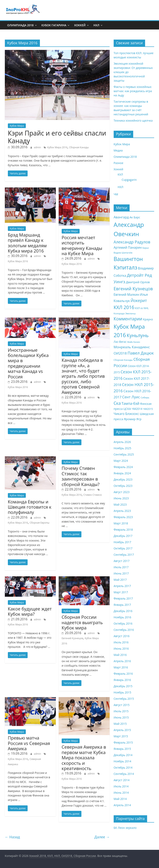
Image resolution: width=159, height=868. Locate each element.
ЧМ (116, 194)
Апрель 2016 (122, 661)
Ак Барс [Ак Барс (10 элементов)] (135, 217)
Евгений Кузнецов (72, 638)
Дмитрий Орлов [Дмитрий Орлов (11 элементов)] (138, 282)
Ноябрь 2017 (122, 542)
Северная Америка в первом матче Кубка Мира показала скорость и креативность (84, 758)
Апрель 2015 (122, 730)
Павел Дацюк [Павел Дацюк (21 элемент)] (141, 353)
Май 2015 (120, 724)
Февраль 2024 (123, 467)
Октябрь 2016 (123, 623)
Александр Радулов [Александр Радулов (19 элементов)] (132, 242)
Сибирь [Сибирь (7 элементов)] (145, 397)
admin (37, 147)
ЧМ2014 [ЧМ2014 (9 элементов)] (137, 409)
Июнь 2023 (121, 498)
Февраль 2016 (123, 674)
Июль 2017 (121, 567)
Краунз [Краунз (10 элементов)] (148, 319)
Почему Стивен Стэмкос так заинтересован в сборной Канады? (81, 476)
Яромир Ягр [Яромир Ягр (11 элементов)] (133, 419)
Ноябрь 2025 (122, 448)
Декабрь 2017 (123, 536)
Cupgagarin (129, 180)
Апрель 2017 (122, 586)
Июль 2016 (121, 642)
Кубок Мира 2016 (57, 147)
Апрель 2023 (122, 511)
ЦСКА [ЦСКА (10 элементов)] (127, 409)
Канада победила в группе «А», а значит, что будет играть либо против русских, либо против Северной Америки (83, 376)
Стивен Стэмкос (93, 495)
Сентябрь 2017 (124, 555)
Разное (118, 163)
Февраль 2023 (123, 517)
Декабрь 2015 (123, 686)
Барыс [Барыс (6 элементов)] (146, 248)
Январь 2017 (122, 605)
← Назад (12, 837)
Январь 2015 (122, 749)
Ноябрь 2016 (122, 617)
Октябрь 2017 (123, 548)
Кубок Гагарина (54, 25)
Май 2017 (120, 580)
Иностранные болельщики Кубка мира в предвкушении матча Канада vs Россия (28, 363)
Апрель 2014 (122, 805)
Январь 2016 (122, 680)
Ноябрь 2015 (122, 692)
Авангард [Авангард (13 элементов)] (121, 217)
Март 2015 (121, 736)
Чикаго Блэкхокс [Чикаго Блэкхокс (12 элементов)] (126, 414)
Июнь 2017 (121, 573)
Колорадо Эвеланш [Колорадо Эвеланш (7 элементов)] (125, 313)
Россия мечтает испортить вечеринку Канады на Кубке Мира (82, 245)
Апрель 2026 (122, 442)
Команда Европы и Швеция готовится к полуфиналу (30, 507)
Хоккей (80, 25)
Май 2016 (120, 655)
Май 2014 (120, 799)
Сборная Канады (79, 147)
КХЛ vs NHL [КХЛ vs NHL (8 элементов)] (142, 308)
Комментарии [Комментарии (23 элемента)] (128, 319)
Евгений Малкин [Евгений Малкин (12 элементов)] (126, 295)
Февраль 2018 (123, 530)
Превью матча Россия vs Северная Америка (29, 743)
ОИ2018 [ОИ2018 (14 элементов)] (120, 353)
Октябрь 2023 (123, 486)
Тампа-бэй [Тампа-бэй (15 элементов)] (130, 403)
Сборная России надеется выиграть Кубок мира (82, 622)
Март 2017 (121, 592)
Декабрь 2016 (123, 611)
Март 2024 (121, 461)
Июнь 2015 (121, 717)
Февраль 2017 (123, 598)
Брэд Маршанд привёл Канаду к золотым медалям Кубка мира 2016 (27, 243)
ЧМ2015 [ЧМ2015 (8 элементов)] (148, 409)
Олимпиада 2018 (20, 25)
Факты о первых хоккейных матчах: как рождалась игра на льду (133, 91)
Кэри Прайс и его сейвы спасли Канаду (57, 137)
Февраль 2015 (123, 742)
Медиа (118, 150)
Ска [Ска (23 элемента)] (117, 403)
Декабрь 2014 (123, 755)
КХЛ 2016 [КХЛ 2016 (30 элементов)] (124, 307)
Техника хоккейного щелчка (133, 120)
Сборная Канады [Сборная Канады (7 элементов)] (123, 360)
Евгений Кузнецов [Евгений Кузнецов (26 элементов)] (133, 289)
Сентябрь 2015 (124, 699)
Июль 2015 (121, 711)
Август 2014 (122, 780)
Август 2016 (122, 636)
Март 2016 (121, 667)
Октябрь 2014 (123, 768)
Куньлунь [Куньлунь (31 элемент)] (138, 335)
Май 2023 (120, 504)
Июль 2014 (121, 786)
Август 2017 (122, 561)
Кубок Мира (17, 126)
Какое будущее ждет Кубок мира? (30, 611)
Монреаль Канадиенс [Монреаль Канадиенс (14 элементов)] (132, 347)
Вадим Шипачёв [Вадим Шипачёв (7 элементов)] (123, 253)
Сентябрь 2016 (124, 630)
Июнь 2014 (121, 793)
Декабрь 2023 (123, 479)
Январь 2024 (122, 473)
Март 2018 (121, 523)
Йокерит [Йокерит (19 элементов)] (139, 300)
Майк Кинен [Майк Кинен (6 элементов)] (134, 342)
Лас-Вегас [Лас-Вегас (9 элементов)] (120, 342)
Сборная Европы (39, 523)
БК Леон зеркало (125, 828)
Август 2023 (122, 492)
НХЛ (96, 25)
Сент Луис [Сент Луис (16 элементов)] (131, 397)
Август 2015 (122, 705)
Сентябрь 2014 (124, 774)
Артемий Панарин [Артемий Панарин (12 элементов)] (128, 247)
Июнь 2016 (121, 649)
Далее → (102, 837)
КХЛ (120, 174)
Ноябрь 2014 (122, 761)
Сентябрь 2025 (124, 454)
